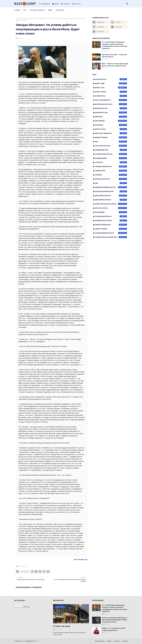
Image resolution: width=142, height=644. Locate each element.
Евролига (111, 117)
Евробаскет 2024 (111, 112)
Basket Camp (111, 83)
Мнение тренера (111, 137)
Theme (36, 641)
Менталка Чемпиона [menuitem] (37, 10)
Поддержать (45, 4)
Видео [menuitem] (50, 10)
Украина (111, 175)
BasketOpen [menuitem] (60, 10)
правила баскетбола (111, 220)
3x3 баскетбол (111, 79)
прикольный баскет (111, 225)
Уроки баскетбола (111, 179)
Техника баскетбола (111, 166)
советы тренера (111, 229)
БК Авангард (111, 96)
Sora (23, 641)
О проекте (66, 4)
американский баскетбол (111, 187)
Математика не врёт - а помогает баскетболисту (115, 56)
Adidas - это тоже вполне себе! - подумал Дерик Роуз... (114, 629)
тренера (54, 240)
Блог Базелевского (111, 100)
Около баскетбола (111, 146)
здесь (62, 82)
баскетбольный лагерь (111, 191)
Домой (56, 4)
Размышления (111, 158)
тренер (63, 98)
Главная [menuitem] (17, 10)
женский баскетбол (111, 200)
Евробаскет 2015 (111, 108)
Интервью (111, 125)
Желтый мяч (111, 121)
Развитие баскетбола (111, 154)
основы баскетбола (111, 216)
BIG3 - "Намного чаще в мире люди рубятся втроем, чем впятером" (115, 65)
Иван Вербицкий (81, 559)
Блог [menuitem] (25, 10)
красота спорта (111, 208)
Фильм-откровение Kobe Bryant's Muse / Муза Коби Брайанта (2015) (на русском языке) (115, 620)
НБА (111, 142)
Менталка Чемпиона (111, 133)
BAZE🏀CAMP (25, 4)
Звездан (22, 94)
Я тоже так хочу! (62, 626)
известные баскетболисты (111, 204)
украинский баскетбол (111, 233)
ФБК (111, 183)
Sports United (111, 92)
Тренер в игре (111, 171)
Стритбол (111, 162)
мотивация (111, 212)
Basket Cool (32, 18)
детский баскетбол (111, 196)
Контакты (76, 4)
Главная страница (21, 18)
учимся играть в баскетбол (111, 237)
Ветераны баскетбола (111, 104)
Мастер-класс (111, 129)
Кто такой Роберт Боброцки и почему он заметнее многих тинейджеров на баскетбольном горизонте (115, 45)
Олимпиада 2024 (111, 150)
